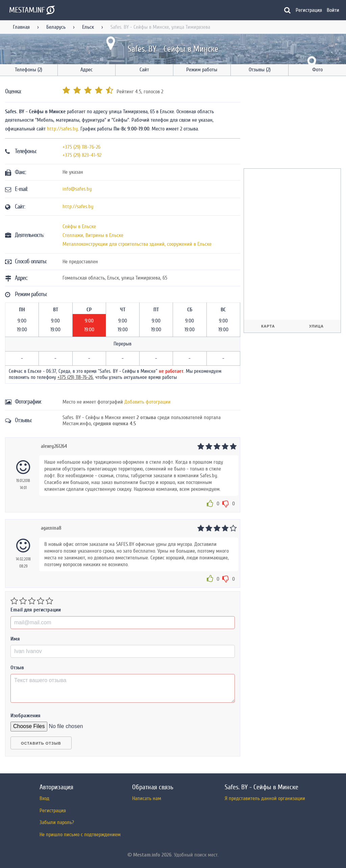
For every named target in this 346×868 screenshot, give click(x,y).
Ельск (88, 27)
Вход (44, 798)
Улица (316, 326)
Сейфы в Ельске (79, 226)
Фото (317, 70)
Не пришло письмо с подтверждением (80, 835)
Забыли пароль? (57, 822)
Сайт (144, 70)
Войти (333, 10)
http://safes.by (63, 129)
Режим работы (202, 70)
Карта (268, 326)
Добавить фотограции (147, 402)
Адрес (86, 70)
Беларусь (56, 27)
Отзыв (17, 668)
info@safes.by (77, 189)
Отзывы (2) (260, 70)
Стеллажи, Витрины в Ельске (93, 235)
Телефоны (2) (29, 70)
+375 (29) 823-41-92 (82, 155)
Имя (15, 639)
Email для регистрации (36, 610)
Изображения (26, 716)
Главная (21, 27)
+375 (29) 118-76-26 (81, 147)
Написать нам (147, 798)
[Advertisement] (294, 123)
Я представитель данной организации (265, 798)
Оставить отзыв (41, 743)
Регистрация (309, 10)
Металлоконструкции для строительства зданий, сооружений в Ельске (137, 244)
